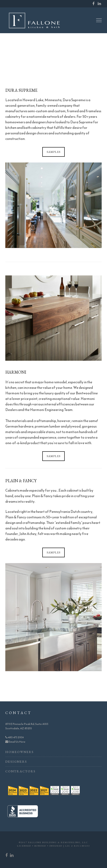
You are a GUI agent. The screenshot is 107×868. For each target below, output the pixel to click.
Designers (16, 762)
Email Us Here (15, 742)
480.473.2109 (15, 737)
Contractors (20, 771)
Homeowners (20, 752)
